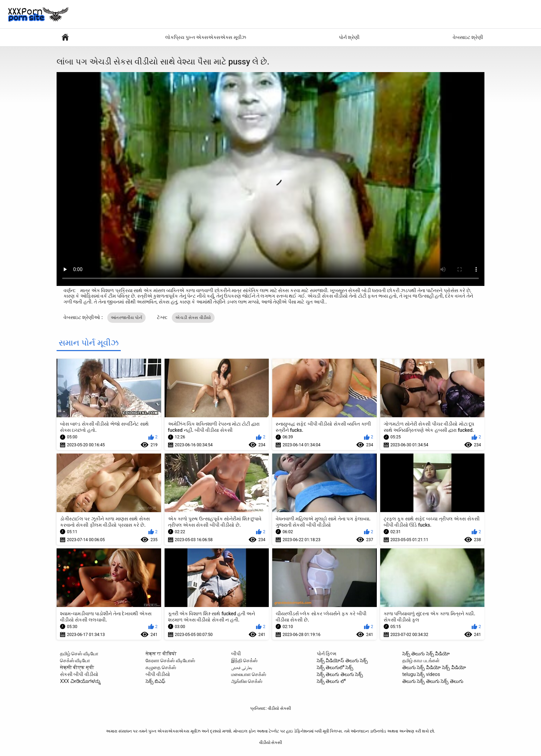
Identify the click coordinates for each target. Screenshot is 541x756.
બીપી (236, 654)
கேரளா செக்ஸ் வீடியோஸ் (170, 660)
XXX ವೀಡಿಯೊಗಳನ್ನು (80, 681)
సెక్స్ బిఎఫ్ (155, 681)
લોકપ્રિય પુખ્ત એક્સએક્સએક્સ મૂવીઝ (205, 37)
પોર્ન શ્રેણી (349, 37)
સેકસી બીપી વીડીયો (79, 674)
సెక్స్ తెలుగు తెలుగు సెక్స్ (340, 674)
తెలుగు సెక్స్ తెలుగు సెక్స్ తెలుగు (433, 681)
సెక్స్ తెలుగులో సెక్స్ (335, 667)
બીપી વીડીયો (158, 674)
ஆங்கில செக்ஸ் (247, 681)
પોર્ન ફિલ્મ (327, 654)
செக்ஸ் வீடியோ (75, 660)
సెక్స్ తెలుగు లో (331, 681)
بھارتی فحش (242, 667)
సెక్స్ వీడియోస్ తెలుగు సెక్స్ (342, 660)
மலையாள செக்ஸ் (249, 674)
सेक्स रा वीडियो (161, 654)
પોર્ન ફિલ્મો (65, 37)
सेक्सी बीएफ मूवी (77, 667)
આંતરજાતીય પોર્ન (126, 318)
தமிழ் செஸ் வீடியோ (79, 654)
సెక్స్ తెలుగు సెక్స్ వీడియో (426, 654)
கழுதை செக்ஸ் (161, 667)
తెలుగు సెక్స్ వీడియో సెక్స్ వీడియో (434, 667)
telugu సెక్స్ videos (421, 674)
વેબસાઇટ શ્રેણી (468, 37)
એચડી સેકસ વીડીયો (193, 318)
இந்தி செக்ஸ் (244, 660)
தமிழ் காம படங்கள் (421, 660)
